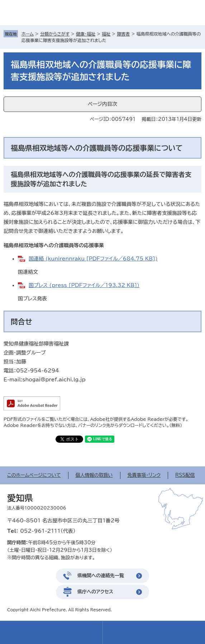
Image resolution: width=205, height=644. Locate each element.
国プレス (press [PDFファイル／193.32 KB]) (84, 285)
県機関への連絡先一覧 (101, 576)
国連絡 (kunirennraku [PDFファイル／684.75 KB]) (93, 259)
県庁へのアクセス (95, 592)
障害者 (123, 34)
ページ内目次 (102, 104)
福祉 (106, 34)
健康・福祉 (86, 34)
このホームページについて (34, 475)
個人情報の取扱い (94, 475)
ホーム (28, 34)
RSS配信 (185, 475)
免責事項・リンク (144, 475)
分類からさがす (55, 34)
